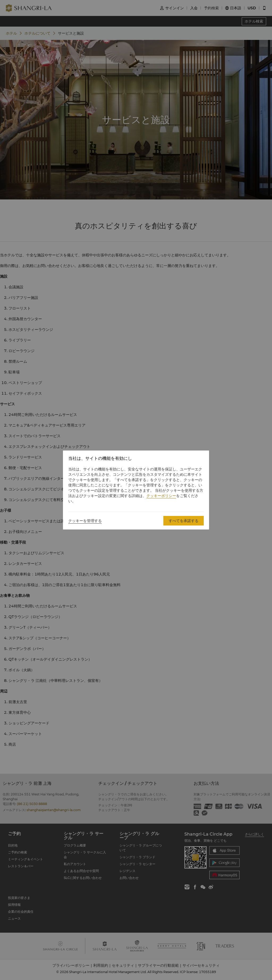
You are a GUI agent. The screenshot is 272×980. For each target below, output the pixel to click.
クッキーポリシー (161, 496)
